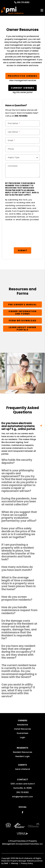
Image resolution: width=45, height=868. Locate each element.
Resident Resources (23, 752)
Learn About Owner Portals (23, 329)
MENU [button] (42, 10)
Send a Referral (22, 769)
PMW (6, 863)
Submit (23, 250)
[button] (22, 461)
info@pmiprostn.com (22, 797)
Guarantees (22, 733)
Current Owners (22, 88)
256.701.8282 (23, 2)
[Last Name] (23, 132)
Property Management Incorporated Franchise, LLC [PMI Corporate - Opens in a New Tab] (22, 842)
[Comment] (23, 170)
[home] (12, 10)
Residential (23, 725)
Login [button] (22, 737)
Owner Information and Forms (22, 312)
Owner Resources (22, 729)
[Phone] (23, 149)
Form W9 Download (23, 321)
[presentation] (24, 229)
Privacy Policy (27, 863)
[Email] (23, 140)
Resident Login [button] (23, 756)
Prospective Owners (22, 76)
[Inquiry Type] (23, 157)
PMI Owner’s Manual (22, 304)
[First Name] (23, 123)
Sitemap (15, 863)
